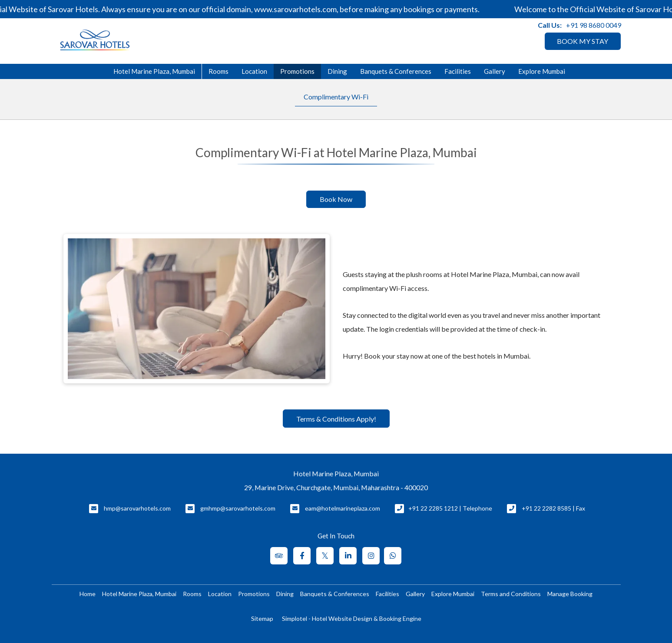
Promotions (297, 71)
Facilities (458, 71)
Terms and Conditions (511, 594)
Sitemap (262, 618)
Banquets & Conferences (396, 71)
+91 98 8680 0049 (594, 25)
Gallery (495, 71)
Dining (337, 71)
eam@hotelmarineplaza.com (343, 508)
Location (254, 71)
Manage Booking (570, 594)
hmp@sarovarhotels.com (137, 508)
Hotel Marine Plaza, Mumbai (154, 71)
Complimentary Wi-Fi (336, 97)
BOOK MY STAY (583, 41)
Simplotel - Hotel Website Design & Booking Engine (352, 618)
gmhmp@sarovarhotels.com (238, 508)
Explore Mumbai (542, 71)
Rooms (218, 71)
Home (88, 594)
